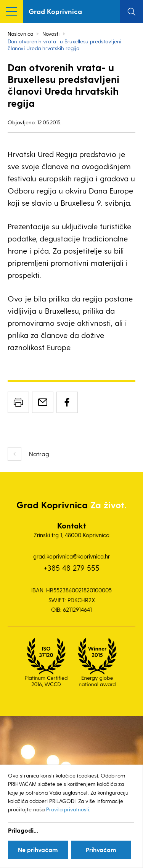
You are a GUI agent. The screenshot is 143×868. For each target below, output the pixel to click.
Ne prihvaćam (38, 850)
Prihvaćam (101, 850)
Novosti (51, 34)
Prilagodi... (23, 830)
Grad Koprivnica (55, 11)
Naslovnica (20, 34)
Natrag (39, 454)
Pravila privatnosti (68, 809)
